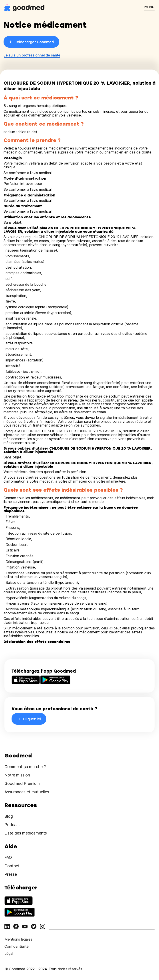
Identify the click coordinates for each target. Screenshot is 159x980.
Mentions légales (18, 939)
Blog (9, 816)
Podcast (12, 825)
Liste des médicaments (26, 833)
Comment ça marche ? (25, 767)
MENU (149, 7)
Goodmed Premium (22, 783)
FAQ (8, 857)
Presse (11, 874)
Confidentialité (17, 946)
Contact (12, 866)
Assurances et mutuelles (27, 792)
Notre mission (17, 775)
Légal (9, 953)
